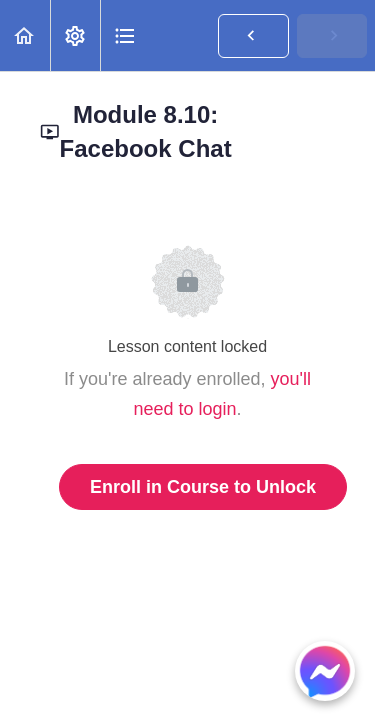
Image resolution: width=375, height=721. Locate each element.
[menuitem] (75, 35)
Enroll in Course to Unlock (203, 487)
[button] (25, 35)
